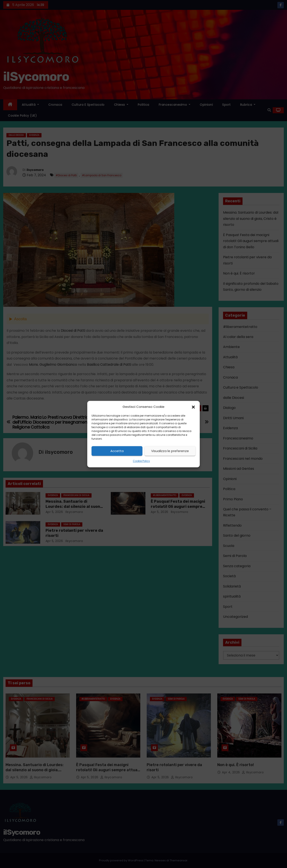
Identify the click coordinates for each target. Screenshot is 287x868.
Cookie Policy (141, 461)
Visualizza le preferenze (170, 451)
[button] (193, 407)
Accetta (117, 451)
